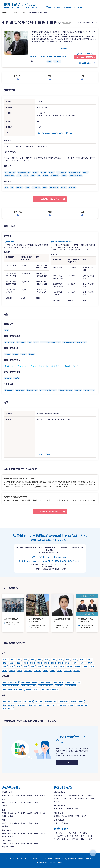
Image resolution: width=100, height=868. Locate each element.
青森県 (10, 795)
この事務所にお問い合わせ (49, 199)
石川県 (17, 813)
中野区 (5, 663)
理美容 (77, 836)
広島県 (23, 833)
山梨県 (30, 813)
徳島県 (36, 833)
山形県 (36, 795)
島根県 (10, 833)
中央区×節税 (59, 686)
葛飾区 (59, 663)
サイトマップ (10, 859)
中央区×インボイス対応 (73, 682)
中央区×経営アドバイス (32, 689)
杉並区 (12, 663)
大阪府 (4, 823)
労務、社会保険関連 (61, 823)
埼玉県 (23, 803)
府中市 (19, 667)
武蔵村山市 (37, 670)
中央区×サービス (50, 705)
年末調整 (89, 795)
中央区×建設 (6, 701)
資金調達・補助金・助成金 (64, 816)
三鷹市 (5, 667)
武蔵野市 (90, 663)
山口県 (30, 833)
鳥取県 (4, 833)
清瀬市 (20, 670)
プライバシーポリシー (23, 859)
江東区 (54, 659)
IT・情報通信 (59, 836)
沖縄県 (12, 847)
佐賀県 (10, 844)
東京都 (16, 12)
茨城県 (4, 803)
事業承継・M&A (72, 809)
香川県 (42, 833)
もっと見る (66, 762)
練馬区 (45, 663)
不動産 (85, 833)
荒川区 (31, 663)
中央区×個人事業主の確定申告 (29, 682)
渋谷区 (90, 659)
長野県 (36, 813)
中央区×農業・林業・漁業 (66, 705)
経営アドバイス (80, 816)
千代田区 (5, 659)
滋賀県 (36, 823)
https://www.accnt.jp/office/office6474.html (55, 133)
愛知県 (10, 816)
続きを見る (64, 49)
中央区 (23, 12)
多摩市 (46, 670)
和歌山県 (5, 826)
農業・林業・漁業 (68, 839)
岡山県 (17, 833)
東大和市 (12, 670)
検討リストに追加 (85, 63)
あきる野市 (68, 670)
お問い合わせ (90, 859)
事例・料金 (18, 76)
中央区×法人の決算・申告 (10, 682)
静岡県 (4, 816)
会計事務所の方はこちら (72, 7)
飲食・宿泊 (77, 833)
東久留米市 (28, 670)
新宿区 (26, 659)
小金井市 (47, 667)
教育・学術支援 (87, 836)
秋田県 (30, 795)
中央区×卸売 (38, 701)
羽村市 (60, 670)
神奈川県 (5, 806)
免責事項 (36, 859)
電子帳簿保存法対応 (82, 798)
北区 (25, 663)
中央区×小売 (28, 701)
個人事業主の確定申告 (76, 795)
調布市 (33, 667)
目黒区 (68, 659)
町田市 (40, 667)
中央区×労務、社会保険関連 (50, 689)
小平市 (55, 667)
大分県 (30, 844)
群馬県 (17, 803)
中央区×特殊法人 (8, 709)
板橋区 (38, 663)
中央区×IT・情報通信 (77, 701)
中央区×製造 (17, 701)
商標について (59, 859)
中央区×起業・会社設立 (28, 686)
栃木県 (10, 803)
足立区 (52, 663)
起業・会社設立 (60, 809)
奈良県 (23, 823)
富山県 (10, 813)
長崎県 (17, 844)
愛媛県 (4, 836)
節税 (92, 798)
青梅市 (12, 667)
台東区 (40, 659)
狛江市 (5, 670)
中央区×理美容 (21, 705)
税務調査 (57, 801)
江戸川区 (67, 663)
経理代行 (57, 798)
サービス (57, 839)
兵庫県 (17, 823)
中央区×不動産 (64, 701)
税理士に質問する (53, 7)
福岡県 (4, 844)
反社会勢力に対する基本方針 (74, 859)
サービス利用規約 (46, 859)
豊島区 (19, 663)
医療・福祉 (80, 839)
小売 (65, 833)
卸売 (70, 833)
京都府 (10, 823)
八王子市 (75, 663)
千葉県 (30, 803)
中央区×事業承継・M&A (45, 686)
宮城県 (23, 795)
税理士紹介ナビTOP (12, 7)
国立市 (85, 667)
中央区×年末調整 (46, 682)
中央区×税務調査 (71, 686)
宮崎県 (36, 844)
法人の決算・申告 (60, 795)
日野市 (62, 667)
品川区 (61, 659)
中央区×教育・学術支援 (35, 705)
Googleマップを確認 (45, 454)
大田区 (75, 659)
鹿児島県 (5, 847)
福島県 (42, 795)
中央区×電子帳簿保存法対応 (11, 686)
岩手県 (17, 795)
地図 (82, 76)
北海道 (4, 795)
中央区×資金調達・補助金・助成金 (12, 689)
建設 (56, 833)
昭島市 (26, 667)
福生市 (92, 667)
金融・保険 (69, 836)
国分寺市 (78, 667)
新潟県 (4, 813)
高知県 (10, 836)
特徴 (50, 76)
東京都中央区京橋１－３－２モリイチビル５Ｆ (49, 56)
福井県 (23, 813)
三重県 (30, 823)
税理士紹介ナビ (6, 12)
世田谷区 (82, 659)
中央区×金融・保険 (8, 705)
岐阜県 (42, 813)
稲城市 (53, 670)
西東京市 (77, 670)
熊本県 (23, 844)
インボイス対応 (68, 798)
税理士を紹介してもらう (33, 7)
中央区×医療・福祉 (82, 705)
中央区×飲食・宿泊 (51, 701)
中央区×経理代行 (59, 682)
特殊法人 (89, 839)
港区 (19, 659)
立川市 (83, 663)
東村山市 (69, 667)
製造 (60, 833)
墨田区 (47, 659)
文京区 (33, 659)
